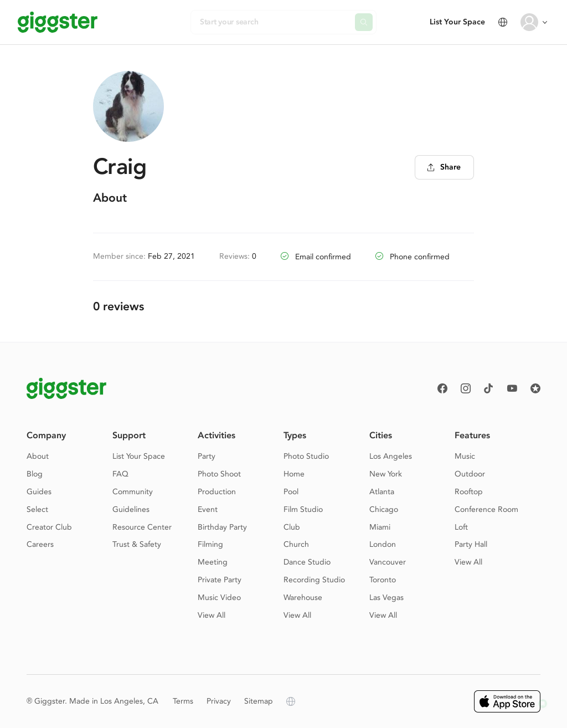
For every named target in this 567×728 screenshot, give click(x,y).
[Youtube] (512, 388)
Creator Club (49, 527)
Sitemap (259, 701)
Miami (380, 527)
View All (212, 615)
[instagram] (466, 388)
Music (465, 456)
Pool (291, 492)
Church (296, 544)
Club (292, 527)
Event (208, 509)
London (383, 544)
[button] (543, 704)
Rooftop (469, 492)
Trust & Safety (137, 544)
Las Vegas (386, 598)
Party (207, 456)
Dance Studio (307, 562)
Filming (210, 544)
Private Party (220, 580)
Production (217, 492)
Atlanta (382, 492)
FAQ (120, 474)
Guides (39, 492)
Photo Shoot (219, 474)
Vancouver (388, 562)
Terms (183, 701)
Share (444, 167)
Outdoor (470, 474)
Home (294, 474)
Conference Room (486, 509)
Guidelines (131, 509)
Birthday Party (222, 527)
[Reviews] (535, 388)
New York (386, 474)
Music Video (219, 598)
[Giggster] (58, 22)
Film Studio (303, 509)
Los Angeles (391, 456)
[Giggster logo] (66, 388)
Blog (35, 474)
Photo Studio (306, 456)
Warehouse (303, 598)
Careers (40, 544)
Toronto (383, 580)
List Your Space (457, 22)
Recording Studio (314, 580)
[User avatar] (529, 22)
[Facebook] (442, 388)
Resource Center (142, 527)
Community (133, 492)
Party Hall (471, 544)
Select (37, 509)
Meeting (213, 562)
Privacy (219, 701)
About (38, 456)
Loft (461, 527)
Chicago (384, 509)
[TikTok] (489, 388)
